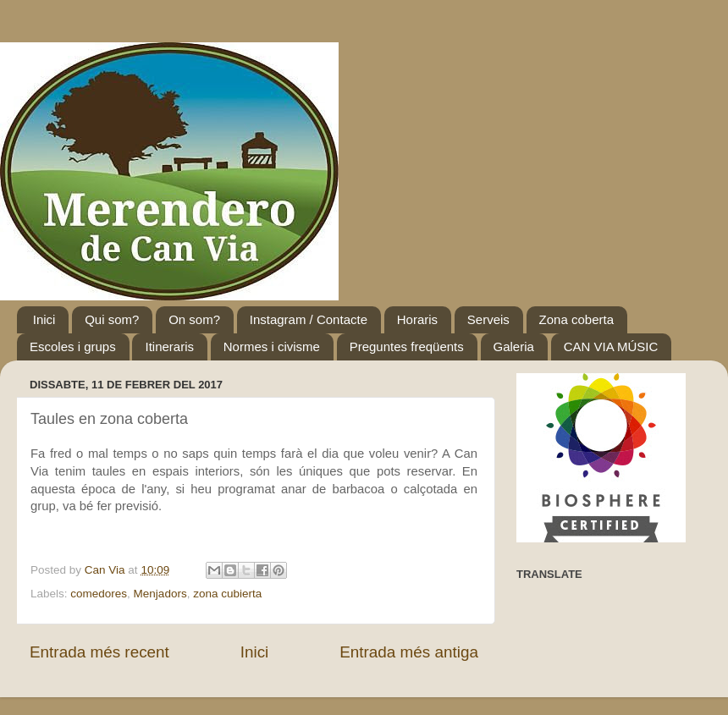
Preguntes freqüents (407, 346)
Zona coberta (576, 319)
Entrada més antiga (409, 652)
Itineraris (169, 346)
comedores (99, 594)
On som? (194, 319)
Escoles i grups (73, 346)
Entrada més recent (99, 652)
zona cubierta (227, 594)
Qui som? (112, 319)
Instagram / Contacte (309, 319)
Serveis (488, 319)
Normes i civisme (272, 346)
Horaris (417, 319)
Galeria (514, 346)
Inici (44, 319)
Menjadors (160, 594)
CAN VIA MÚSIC (611, 346)
